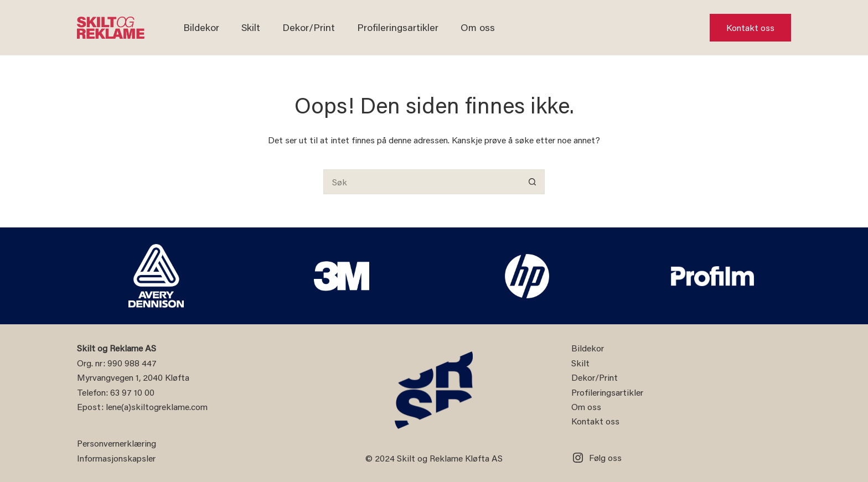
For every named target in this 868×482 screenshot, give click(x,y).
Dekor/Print (309, 27)
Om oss (478, 27)
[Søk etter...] (422, 182)
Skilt (251, 27)
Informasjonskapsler (116, 458)
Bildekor (201, 27)
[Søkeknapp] (532, 182)
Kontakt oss (750, 27)
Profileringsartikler (398, 27)
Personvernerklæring (117, 443)
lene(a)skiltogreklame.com (157, 406)
